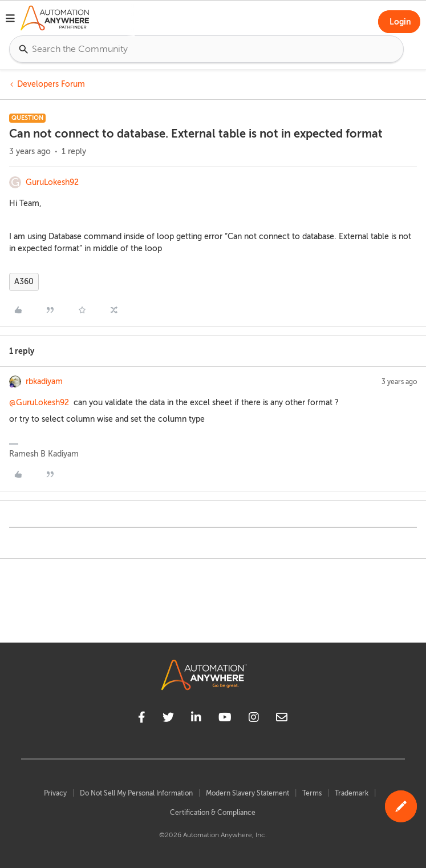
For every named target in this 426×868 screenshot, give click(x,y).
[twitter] (168, 719)
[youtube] (225, 719)
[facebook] (142, 719)
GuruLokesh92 (52, 182)
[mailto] (282, 719)
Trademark (352, 793)
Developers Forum (51, 84)
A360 (24, 282)
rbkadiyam (44, 381)
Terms (312, 793)
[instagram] (254, 719)
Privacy (55, 793)
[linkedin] (196, 719)
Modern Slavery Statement (248, 793)
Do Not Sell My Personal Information (136, 793)
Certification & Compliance (213, 813)
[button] (10, 20)
